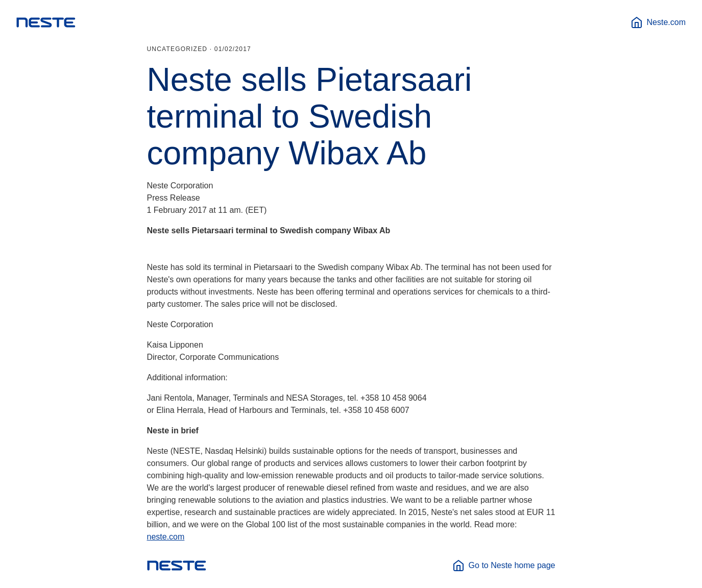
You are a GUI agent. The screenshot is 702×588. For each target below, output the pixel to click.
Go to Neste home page (504, 566)
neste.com (166, 537)
